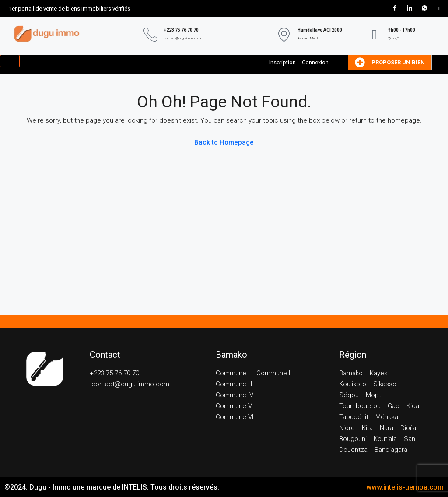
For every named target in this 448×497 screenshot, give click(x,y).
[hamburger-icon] (10, 61)
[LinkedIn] (409, 8)
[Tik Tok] (439, 8)
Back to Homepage (224, 142)
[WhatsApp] (424, 8)
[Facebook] (395, 8)
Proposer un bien (390, 62)
